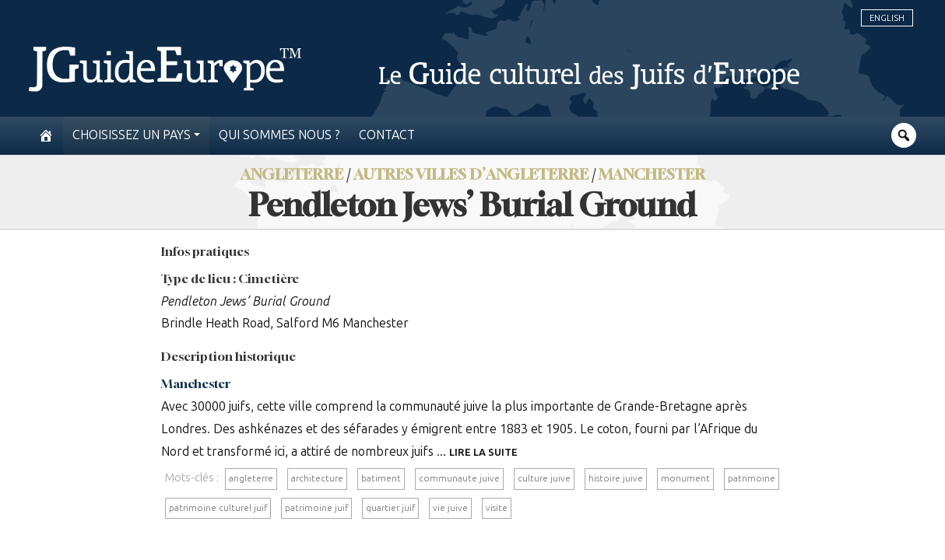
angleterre (251, 478)
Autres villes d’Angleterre (471, 174)
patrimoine (752, 478)
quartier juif (390, 508)
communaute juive (459, 478)
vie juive (450, 508)
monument (685, 478)
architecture (317, 478)
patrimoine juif (316, 508)
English (887, 18)
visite (497, 508)
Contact (387, 135)
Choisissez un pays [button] (132, 135)
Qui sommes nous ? (279, 135)
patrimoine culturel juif (218, 508)
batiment (381, 478)
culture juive (544, 478)
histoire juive (616, 478)
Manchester (652, 174)
